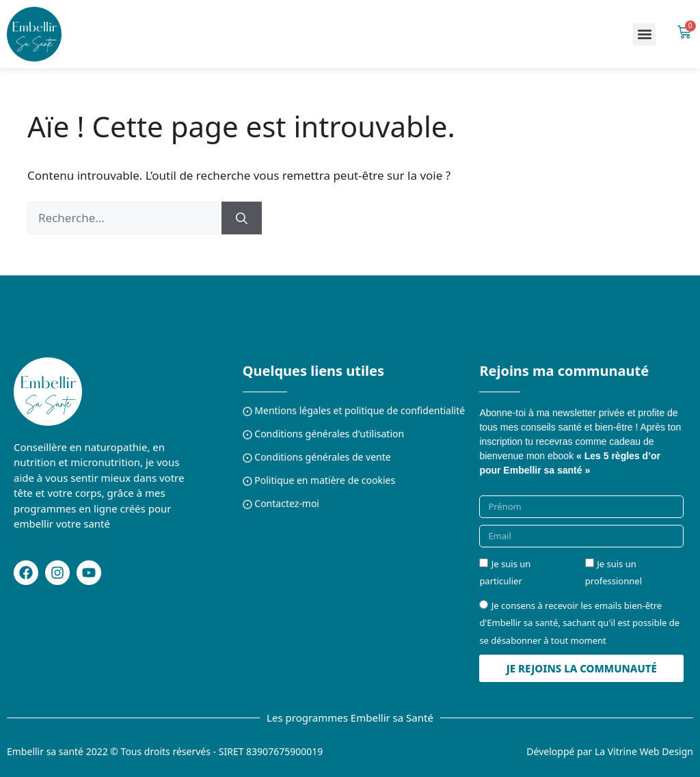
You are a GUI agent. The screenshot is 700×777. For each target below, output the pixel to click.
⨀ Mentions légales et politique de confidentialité (354, 410)
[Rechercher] (242, 218)
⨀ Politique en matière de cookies (319, 480)
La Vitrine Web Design (644, 751)
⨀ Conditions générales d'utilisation (323, 434)
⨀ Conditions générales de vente (317, 457)
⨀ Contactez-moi (281, 503)
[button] (644, 35)
